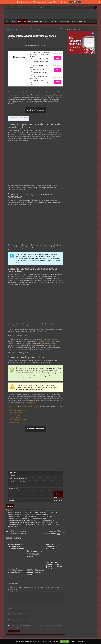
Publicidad (43, 8)
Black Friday (14, 21)
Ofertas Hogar (53, 21)
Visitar (58, 58)
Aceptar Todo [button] (64, 642)
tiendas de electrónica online (29, 406)
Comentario (12, 592)
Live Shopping (44, 21)
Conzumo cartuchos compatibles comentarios (20, 512)
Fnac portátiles (14, 422)
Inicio (6, 8)
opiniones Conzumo (13, 527)
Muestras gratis (81, 21)
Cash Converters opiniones (18, 410)
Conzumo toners (12, 523)
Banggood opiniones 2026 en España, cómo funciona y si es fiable (16, 546)
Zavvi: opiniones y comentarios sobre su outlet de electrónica (19, 532)
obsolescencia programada (46, 341)
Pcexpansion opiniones (16, 415)
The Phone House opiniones (18, 420)
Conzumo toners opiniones (15, 525)
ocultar (25, 118)
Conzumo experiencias (46, 516)
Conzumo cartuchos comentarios (30, 510)
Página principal (12, 29)
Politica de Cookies (21, 8)
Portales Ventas (22, 21)
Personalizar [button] (81, 642)
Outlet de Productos (33, 21)
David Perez (13, 39)
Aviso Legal (12, 8)
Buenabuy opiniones (16, 413)
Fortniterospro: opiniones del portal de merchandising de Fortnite (54, 565)
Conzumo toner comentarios (39, 518)
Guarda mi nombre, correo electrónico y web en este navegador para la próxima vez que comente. (34, 627)
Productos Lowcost (64, 21)
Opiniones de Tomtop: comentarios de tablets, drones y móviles (52, 533)
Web (9, 620)
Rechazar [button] (73, 642)
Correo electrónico (14, 614)
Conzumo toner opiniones (32, 520)
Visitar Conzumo (36, 110)
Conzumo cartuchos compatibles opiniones (46, 512)
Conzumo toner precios (48, 520)
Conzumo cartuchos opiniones (40, 514)
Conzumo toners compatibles (27, 523)
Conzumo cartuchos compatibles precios (18, 514)
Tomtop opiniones (15, 417)
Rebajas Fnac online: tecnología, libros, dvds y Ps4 (54, 546)
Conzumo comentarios (31, 516)
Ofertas (73, 21)
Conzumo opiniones (13, 518)
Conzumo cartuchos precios (15, 516)
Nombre (11, 608)
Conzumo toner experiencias (15, 520)
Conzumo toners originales (32, 525)
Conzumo (16, 510)
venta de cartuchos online (27, 403)
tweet (10, 42)
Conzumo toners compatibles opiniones (47, 523)
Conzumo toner (25, 518)
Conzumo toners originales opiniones (52, 525)
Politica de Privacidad (33, 8)
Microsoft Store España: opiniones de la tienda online (16, 571)
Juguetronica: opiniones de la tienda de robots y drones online (35, 572)
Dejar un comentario (37, 39)
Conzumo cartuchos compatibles (51, 510)
